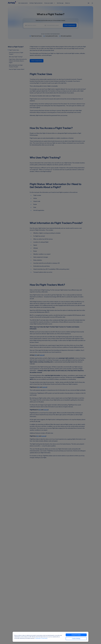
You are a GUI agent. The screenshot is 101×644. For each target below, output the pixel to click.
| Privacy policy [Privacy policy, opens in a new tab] (44, 638)
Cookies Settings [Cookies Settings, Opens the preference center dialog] (76, 639)
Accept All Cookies (76, 635)
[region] (50, 637)
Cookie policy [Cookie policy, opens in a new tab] (38, 638)
